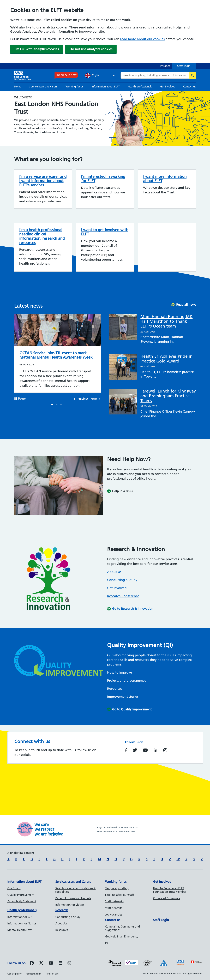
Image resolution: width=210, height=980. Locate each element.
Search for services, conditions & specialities (76, 890)
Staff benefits (114, 908)
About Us (114, 572)
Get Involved (117, 588)
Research (62, 910)
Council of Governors (166, 898)
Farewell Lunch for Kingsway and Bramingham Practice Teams (168, 396)
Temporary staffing (117, 888)
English (93, 75)
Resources (115, 689)
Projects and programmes (127, 681)
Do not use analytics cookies (91, 49)
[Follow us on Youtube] (51, 964)
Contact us (190, 87)
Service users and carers (43, 87)
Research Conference (123, 596)
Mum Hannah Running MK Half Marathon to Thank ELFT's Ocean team (166, 321)
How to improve (120, 672)
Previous (83, 399)
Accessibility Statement (22, 901)
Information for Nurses (22, 923)
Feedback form (34, 974)
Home (18, 87)
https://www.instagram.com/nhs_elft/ (165, 750)
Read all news (186, 305)
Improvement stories (123, 697)
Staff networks (114, 901)
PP (104, 255)
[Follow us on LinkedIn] (61, 964)
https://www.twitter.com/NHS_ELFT (135, 750)
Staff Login (161, 920)
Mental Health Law (19, 930)
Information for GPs (20, 917)
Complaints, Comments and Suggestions (122, 928)
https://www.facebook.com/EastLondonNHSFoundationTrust (126, 750)
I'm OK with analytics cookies (37, 49)
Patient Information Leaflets (73, 898)
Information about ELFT (106, 87)
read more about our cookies (142, 39)
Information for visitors (70, 905)
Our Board (14, 888)
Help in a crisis (122, 491)
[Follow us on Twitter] (41, 964)
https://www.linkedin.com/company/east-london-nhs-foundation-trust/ (155, 750)
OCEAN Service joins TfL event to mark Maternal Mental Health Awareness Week (56, 355)
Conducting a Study (122, 580)
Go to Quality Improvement (132, 709)
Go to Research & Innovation (133, 609)
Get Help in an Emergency (122, 936)
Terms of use (52, 974)
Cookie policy (14, 974)
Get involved (168, 87)
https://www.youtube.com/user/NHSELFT (145, 750)
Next (94, 399)
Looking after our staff (119, 895)
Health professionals (140, 87)
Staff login (184, 66)
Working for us (74, 87)
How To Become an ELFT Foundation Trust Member (170, 890)
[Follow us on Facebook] (32, 964)
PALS (108, 943)
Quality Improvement (21, 895)
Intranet (165, 66)
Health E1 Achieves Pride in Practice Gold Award (166, 359)
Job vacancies (114, 914)
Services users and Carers (73, 882)
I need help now (66, 75)
